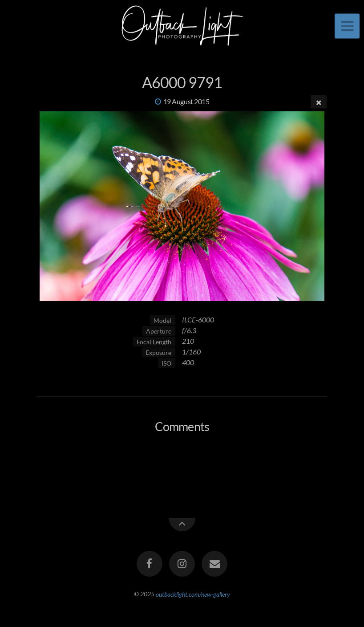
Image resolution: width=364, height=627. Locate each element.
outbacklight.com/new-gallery (193, 594)
